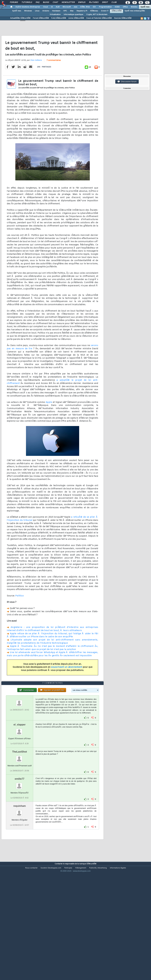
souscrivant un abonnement (67, 682)
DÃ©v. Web (85, 7)
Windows (28, 11)
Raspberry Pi (82, 11)
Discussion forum (127, 82)
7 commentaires (54, 76)
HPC (65, 11)
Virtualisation (55, 15)
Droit (105, 2)
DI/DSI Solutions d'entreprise (28, 7)
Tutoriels (27, 2)
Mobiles (134, 7)
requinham (20, 852)
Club (114, 2)
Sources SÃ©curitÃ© (123, 18)
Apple (49, 417)
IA (52, 7)
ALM (58, 7)
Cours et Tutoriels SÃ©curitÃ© (99, 18)
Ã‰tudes (94, 2)
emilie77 (20, 825)
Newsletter (68, 2)
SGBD (117, 7)
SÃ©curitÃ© (117, 11)
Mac (72, 11)
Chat (55, 2)
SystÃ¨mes (145, 7)
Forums (14, 2)
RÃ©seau (94, 11)
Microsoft (67, 7)
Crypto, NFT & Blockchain (97, 15)
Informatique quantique (73, 15)
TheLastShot (20, 797)
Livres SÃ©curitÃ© (76, 18)
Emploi (82, 2)
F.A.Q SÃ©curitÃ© (59, 18)
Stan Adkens (36, 76)
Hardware (56, 11)
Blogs (46, 2)
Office (125, 7)
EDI (94, 7)
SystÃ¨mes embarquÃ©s (135, 11)
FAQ (38, 2)
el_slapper (20, 770)
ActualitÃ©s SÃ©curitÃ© (20, 18)
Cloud (45, 7)
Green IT (105, 11)
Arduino (46, 11)
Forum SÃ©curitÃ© (41, 18)
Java (75, 7)
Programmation (105, 7)
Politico (20, 611)
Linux (37, 11)
